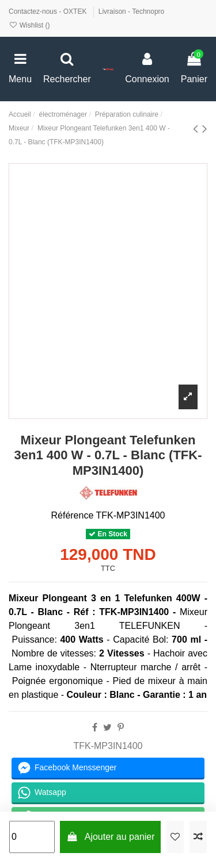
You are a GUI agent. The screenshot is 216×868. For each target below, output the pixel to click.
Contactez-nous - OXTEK (49, 11)
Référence (72, 515)
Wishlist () (29, 25)
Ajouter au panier (111, 837)
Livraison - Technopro (132, 11)
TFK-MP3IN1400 (108, 746)
